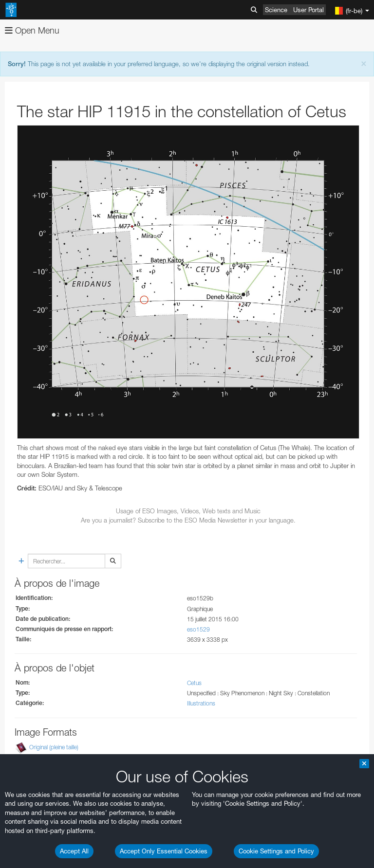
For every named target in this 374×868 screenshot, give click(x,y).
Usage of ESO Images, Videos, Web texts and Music (188, 511)
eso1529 (198, 629)
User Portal (309, 10)
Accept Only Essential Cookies (164, 851)
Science (276, 10)
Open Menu (32, 30)
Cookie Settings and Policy (276, 851)
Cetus (194, 683)
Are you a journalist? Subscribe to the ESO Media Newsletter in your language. (188, 520)
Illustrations (201, 703)
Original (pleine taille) (54, 747)
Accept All (74, 851)
